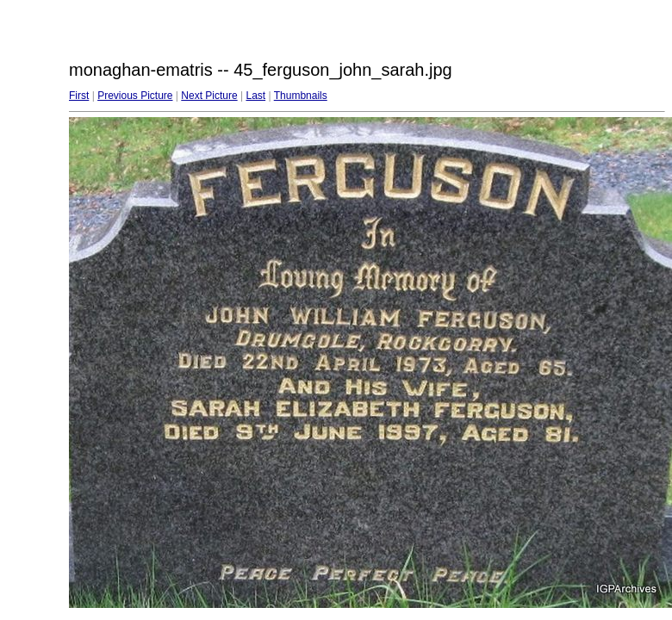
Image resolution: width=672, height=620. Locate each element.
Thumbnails (301, 96)
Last (255, 96)
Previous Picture (135, 96)
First (79, 96)
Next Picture (209, 96)
